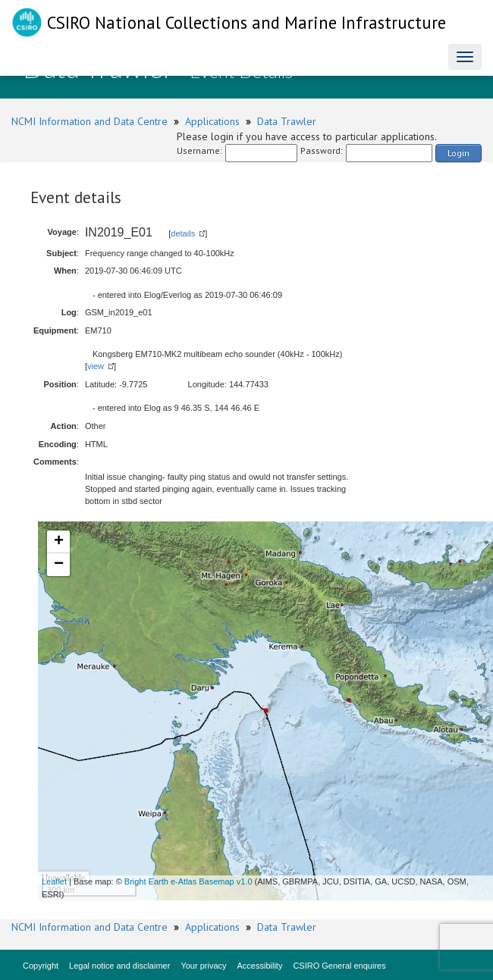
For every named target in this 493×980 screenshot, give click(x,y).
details (183, 233)
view (96, 366)
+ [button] (59, 542)
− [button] (59, 565)
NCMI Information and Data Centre (89, 121)
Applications (212, 121)
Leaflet (54, 881)
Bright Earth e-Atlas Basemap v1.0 (188, 881)
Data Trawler (287, 121)
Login (458, 153)
